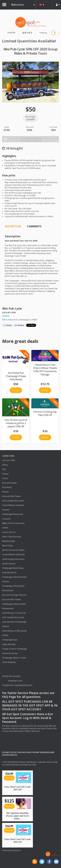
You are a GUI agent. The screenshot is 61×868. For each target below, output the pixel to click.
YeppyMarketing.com (23, 685)
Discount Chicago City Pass (14, 595)
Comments (34, 226)
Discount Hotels (9, 483)
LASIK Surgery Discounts (13, 559)
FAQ (4, 469)
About (5, 465)
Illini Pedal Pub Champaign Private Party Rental (16, 376)
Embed (21, 325)
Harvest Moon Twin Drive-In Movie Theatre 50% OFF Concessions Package (45, 370)
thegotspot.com (15, 681)
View (16, 390)
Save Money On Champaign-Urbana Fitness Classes (15, 577)
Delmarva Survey (10, 653)
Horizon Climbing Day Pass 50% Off (45, 413)
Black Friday (7, 546)
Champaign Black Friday (13, 568)
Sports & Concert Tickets (13, 550)
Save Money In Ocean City (14, 613)
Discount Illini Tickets (12, 496)
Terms (5, 478)
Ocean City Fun (9, 532)
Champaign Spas (10, 640)
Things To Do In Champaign (15, 649)
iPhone (5, 492)
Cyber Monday (9, 644)
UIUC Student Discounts (13, 501)
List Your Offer (9, 460)
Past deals (7, 487)
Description (13, 226)
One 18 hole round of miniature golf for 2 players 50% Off (16, 423)
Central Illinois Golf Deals (14, 555)
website (6, 316)
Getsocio (17, 850)
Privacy (5, 474)
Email (9, 325)
